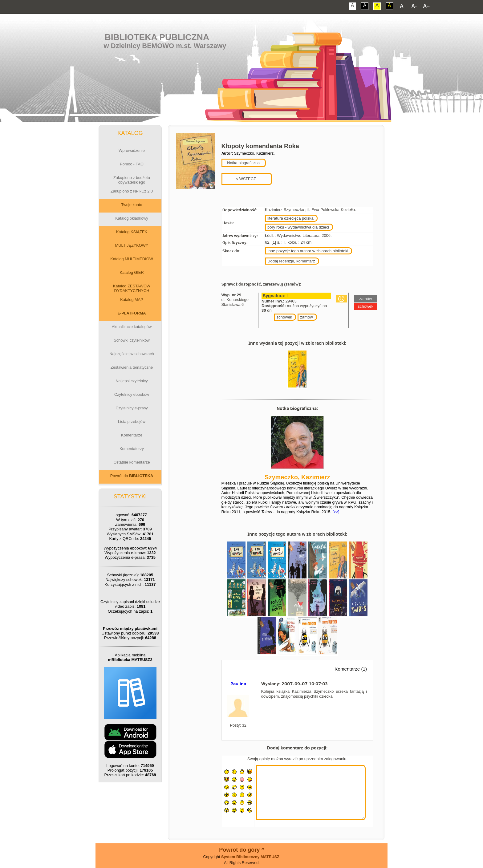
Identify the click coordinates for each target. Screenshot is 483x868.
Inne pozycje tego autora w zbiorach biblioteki (308, 251)
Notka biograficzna (243, 163)
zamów (306, 317)
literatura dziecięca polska (290, 218)
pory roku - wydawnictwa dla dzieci (298, 227)
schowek (284, 317)
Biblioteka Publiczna (157, 37)
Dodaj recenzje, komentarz (291, 261)
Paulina (238, 684)
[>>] (335, 512)
